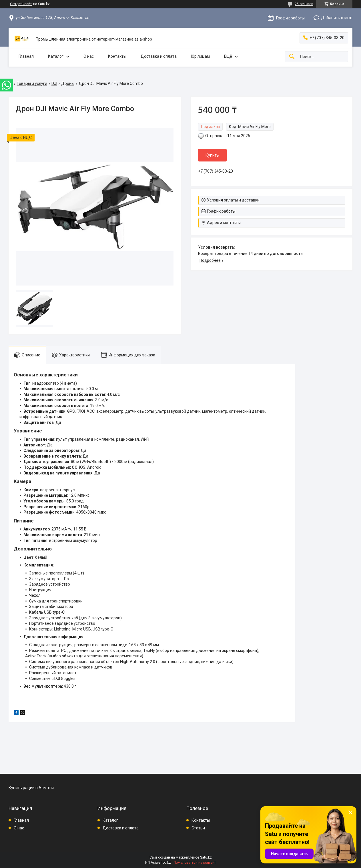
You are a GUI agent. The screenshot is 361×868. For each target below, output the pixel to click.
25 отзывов (304, 4)
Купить (212, 155)
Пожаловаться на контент (195, 863)
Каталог (56, 56)
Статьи (198, 828)
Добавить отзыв (337, 18)
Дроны (68, 83)
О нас (89, 56)
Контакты (117, 56)
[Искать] (292, 57)
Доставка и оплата (159, 56)
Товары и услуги (32, 83)
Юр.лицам (200, 56)
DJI (54, 83)
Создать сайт (21, 4)
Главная (26, 56)
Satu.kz (206, 857)
